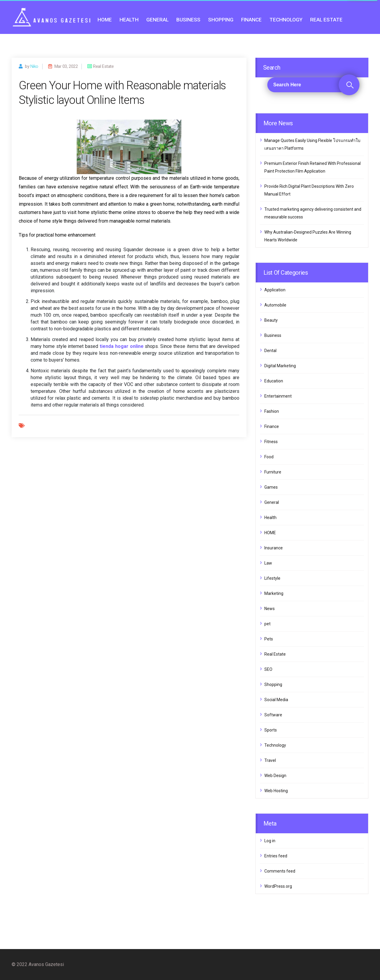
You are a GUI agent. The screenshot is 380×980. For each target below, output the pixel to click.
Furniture (273, 472)
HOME (105, 20)
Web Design (275, 776)
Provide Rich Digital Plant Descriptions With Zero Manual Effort (309, 190)
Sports (271, 730)
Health (129, 20)
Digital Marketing (280, 366)
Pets (269, 639)
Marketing (274, 593)
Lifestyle (272, 578)
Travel (270, 760)
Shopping (221, 20)
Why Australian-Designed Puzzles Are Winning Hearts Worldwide (308, 236)
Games (271, 487)
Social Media (276, 700)
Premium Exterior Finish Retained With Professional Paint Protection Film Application (313, 167)
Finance (251, 20)
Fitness (271, 442)
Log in (270, 841)
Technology (286, 20)
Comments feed (280, 871)
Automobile (275, 305)
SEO (268, 669)
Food (269, 457)
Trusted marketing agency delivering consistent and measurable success (313, 213)
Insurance (274, 548)
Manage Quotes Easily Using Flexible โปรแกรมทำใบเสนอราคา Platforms (312, 144)
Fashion (272, 411)
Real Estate (326, 20)
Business (188, 20)
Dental (270, 351)
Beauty (271, 320)
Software (273, 715)
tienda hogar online (122, 346)
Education (274, 381)
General (157, 20)
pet (267, 624)
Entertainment (278, 396)
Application (275, 290)
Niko (34, 66)
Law (268, 563)
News (270, 609)
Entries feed (276, 856)
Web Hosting (276, 791)
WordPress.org (278, 886)
